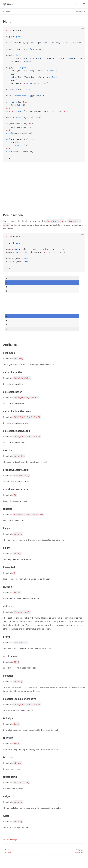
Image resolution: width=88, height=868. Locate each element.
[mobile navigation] (84, 4)
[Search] (77, 4)
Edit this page (10, 840)
